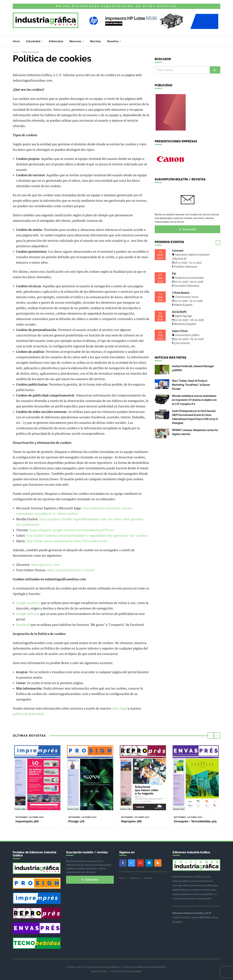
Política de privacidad (126, 971)
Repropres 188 (131, 821)
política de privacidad (28, 714)
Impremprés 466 (27, 821)
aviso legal (119, 708)
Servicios (148, 878)
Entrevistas (56, 41)
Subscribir (187, 229)
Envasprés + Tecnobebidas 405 (195, 821)
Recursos (77, 41)
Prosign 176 (76, 821)
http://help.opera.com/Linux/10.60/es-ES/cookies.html (67, 541)
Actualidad (34, 41)
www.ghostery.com (45, 565)
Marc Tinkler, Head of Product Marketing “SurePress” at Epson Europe (191, 384)
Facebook (23, 625)
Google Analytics (28, 603)
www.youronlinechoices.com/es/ (71, 570)
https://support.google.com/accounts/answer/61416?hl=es (72, 530)
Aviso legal (99, 971)
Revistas (96, 41)
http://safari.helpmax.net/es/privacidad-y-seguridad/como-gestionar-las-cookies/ (87, 536)
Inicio (16, 41)
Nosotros (114, 41)
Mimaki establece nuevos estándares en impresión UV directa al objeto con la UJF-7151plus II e (194, 400)
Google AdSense (28, 614)
